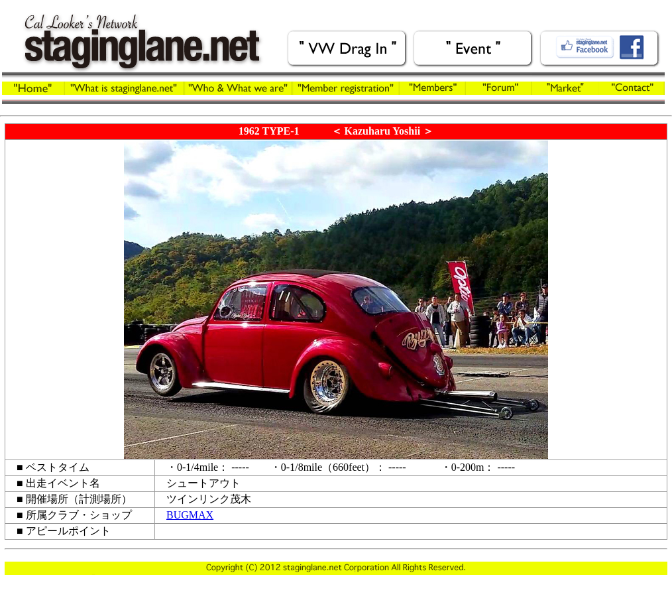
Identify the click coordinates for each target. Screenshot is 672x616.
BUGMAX (190, 515)
